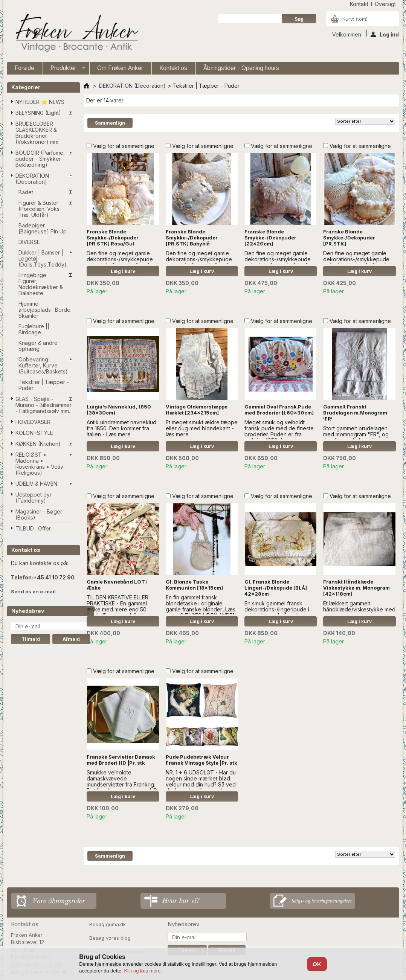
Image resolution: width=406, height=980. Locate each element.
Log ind (385, 34)
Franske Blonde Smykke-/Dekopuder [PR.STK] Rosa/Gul (113, 238)
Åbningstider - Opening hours (241, 68)
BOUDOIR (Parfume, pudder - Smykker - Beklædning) (40, 159)
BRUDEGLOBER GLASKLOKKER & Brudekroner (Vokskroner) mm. (37, 133)
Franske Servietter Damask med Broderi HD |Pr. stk (121, 760)
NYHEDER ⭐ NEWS (40, 102)
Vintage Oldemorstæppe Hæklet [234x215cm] (197, 410)
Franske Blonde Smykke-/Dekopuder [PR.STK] (349, 238)
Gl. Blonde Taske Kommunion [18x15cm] (194, 585)
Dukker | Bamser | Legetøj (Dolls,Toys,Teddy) (43, 258)
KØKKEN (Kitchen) (38, 444)
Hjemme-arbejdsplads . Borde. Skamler (45, 310)
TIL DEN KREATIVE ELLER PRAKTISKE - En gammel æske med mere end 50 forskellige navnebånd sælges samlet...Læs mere (118, 609)
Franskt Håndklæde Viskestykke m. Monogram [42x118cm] (356, 588)
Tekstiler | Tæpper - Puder (44, 385)
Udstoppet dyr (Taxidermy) (34, 498)
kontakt (359, 4)
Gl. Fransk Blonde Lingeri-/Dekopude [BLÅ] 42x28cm (276, 588)
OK (317, 964)
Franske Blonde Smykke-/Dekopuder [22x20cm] (270, 238)
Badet (26, 192)
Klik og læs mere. (143, 971)
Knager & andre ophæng (38, 346)
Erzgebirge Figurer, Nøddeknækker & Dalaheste (41, 284)
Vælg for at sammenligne (124, 146)
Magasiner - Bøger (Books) (39, 514)
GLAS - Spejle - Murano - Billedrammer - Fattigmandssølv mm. (43, 405)
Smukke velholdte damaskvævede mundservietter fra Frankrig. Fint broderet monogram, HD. (122, 781)
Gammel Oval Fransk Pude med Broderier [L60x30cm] (279, 410)
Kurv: (355, 19)
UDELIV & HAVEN (36, 484)
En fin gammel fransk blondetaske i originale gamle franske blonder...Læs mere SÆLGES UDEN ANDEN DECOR (201, 609)
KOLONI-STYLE (34, 433)
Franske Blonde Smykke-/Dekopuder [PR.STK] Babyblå (192, 238)
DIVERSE (29, 242)
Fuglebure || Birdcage (34, 329)
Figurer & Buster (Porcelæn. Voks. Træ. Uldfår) (40, 209)
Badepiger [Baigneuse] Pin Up (43, 228)
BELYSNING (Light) (38, 113)
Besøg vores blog (110, 938)
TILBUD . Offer (33, 528)
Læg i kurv (123, 271)
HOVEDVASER (33, 422)
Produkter (64, 69)
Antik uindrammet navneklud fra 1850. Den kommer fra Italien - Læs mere (121, 428)
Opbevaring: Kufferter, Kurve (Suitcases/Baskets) (43, 365)
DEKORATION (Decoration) (32, 179)
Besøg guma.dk (108, 924)
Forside (24, 68)
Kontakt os (173, 68)
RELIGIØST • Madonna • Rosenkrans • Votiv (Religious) (39, 464)
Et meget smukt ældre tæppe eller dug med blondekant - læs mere (202, 428)
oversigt (385, 4)
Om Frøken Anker (120, 68)
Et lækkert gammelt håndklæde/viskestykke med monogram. (359, 609)
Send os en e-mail (33, 591)
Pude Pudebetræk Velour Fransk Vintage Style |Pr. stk (201, 760)
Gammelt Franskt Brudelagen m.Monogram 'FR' (355, 413)
